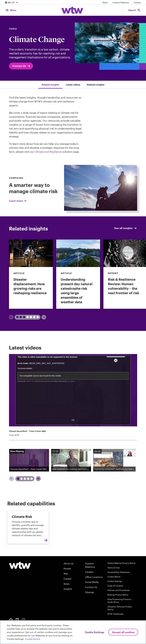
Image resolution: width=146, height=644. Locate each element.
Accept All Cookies (123, 632)
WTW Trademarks (116, 614)
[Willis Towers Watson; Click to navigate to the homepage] (72, 10)
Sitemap (90, 592)
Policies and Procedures (119, 590)
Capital (67, 579)
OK (73, 426)
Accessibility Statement (119, 572)
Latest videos (73, 85)
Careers (137, 2)
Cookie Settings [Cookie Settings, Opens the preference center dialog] (94, 632)
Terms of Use (114, 568)
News (105, 2)
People (67, 568)
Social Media (92, 582)
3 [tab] (37, 317)
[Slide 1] (18, 484)
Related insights (50, 85)
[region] (73, 632)
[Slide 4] (28, 484)
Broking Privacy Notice (118, 595)
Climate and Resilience (48, 152)
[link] (31, 274)
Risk (66, 574)
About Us (69, 563)
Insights (68, 589)
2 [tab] (30, 317)
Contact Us (22, 66)
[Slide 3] (25, 484)
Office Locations (94, 577)
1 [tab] (20, 317)
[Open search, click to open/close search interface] (134, 10)
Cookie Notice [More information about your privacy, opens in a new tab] (33, 639)
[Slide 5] (32, 484)
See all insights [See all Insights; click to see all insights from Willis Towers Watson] (126, 228)
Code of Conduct (115, 586)
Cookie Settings (115, 581)
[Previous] (11, 317)
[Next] (44, 317)
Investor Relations (121, 2)
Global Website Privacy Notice (121, 563)
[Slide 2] (22, 484)
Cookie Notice (114, 577)
